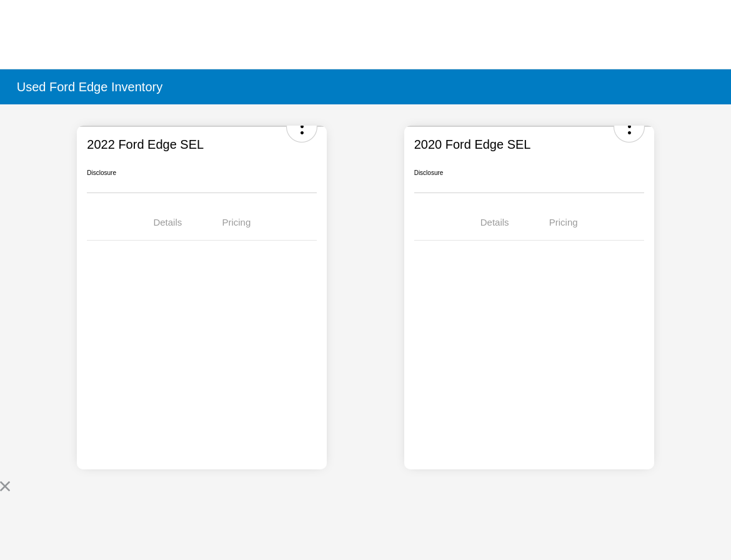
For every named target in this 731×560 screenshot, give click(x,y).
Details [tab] (167, 222)
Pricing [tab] (236, 222)
